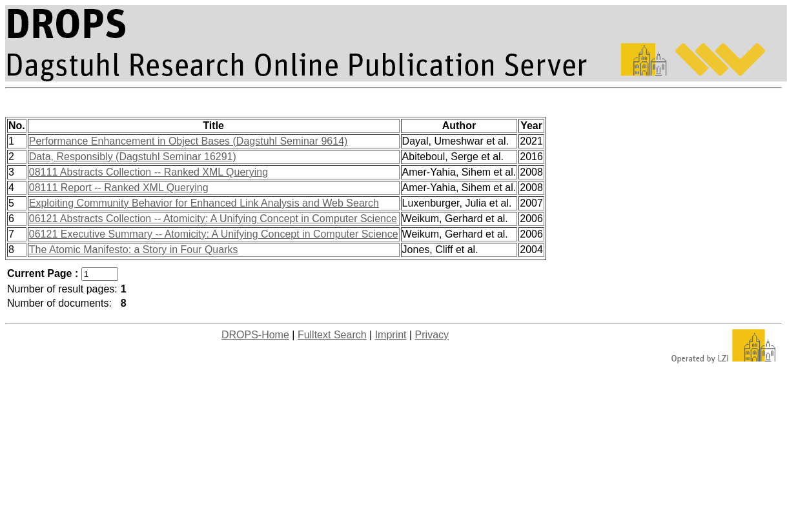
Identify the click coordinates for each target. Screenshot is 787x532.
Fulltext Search (332, 335)
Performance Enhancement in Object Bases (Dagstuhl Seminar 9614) (189, 141)
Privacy (432, 335)
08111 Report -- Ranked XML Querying (119, 188)
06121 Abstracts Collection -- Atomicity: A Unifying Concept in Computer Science (213, 219)
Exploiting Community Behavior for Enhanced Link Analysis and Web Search (204, 203)
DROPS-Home (255, 335)
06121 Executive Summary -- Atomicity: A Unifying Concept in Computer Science (214, 234)
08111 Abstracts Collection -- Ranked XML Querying (148, 172)
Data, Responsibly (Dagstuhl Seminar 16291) (133, 157)
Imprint (391, 335)
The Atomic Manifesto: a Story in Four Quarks (134, 250)
